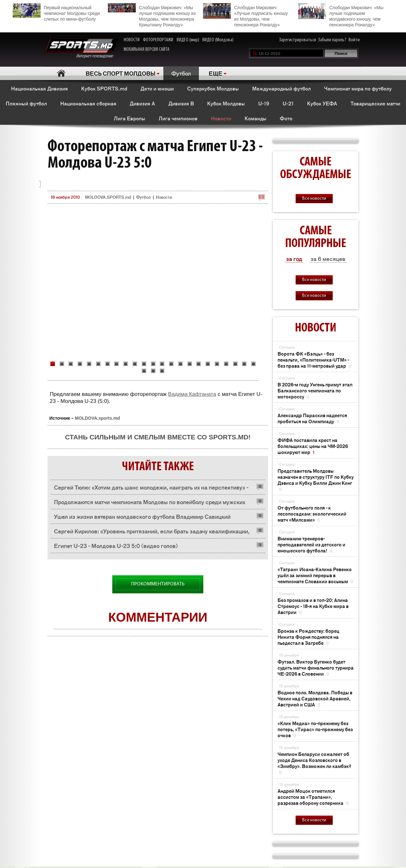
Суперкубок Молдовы (213, 88)
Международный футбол (282, 88)
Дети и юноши (157, 88)
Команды (255, 118)
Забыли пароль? (332, 40)
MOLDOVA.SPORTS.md (108, 197)
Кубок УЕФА (322, 103)
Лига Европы (130, 118)
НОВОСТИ (132, 40)
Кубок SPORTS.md (104, 88)
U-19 (264, 103)
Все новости (314, 199)
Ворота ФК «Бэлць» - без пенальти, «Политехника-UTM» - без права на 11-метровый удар (314, 360)
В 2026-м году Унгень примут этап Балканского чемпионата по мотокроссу (315, 390)
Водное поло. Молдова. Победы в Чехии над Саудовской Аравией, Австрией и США (315, 698)
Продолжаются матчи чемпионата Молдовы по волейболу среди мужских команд (150, 503)
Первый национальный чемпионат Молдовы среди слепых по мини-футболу (56, 12)
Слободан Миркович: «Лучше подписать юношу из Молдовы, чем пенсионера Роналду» (245, 15)
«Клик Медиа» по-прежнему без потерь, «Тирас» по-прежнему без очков (315, 729)
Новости (221, 118)
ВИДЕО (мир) (188, 40)
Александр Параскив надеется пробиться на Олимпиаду (312, 418)
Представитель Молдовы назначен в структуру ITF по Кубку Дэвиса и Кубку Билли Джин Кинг (316, 480)
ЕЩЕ (216, 73)
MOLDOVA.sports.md (97, 418)
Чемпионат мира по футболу (358, 88)
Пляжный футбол (26, 103)
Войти (354, 40)
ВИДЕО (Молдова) (218, 40)
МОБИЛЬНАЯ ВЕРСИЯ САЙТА (147, 50)
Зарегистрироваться (298, 40)
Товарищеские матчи (375, 103)
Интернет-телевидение (81, 49)
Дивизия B (181, 103)
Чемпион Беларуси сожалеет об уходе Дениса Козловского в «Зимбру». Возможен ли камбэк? (314, 763)
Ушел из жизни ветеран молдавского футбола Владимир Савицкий (142, 516)
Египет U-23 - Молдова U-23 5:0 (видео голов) (116, 545)
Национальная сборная (88, 103)
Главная (61, 73)
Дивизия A (142, 103)
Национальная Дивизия (39, 88)
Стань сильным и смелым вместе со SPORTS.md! (158, 437)
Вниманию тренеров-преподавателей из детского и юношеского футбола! (311, 544)
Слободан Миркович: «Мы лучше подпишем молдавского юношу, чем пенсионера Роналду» (341, 15)
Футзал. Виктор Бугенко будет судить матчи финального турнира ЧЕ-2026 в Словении (316, 668)
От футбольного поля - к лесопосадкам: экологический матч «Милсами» (312, 514)
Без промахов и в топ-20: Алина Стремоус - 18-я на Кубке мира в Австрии (313, 606)
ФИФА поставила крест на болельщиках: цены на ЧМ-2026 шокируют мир (313, 446)
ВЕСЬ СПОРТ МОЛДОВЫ (121, 73)
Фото (286, 118)
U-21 (288, 103)
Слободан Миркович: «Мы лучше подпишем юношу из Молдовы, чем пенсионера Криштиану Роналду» (152, 15)
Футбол (181, 73)
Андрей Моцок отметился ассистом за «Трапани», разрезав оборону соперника (313, 797)
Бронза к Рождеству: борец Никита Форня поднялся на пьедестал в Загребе (308, 637)
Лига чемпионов (178, 118)
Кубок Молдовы (226, 103)
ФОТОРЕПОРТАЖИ (158, 40)
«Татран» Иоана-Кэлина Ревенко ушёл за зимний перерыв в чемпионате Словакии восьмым (315, 575)
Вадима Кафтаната (192, 394)
